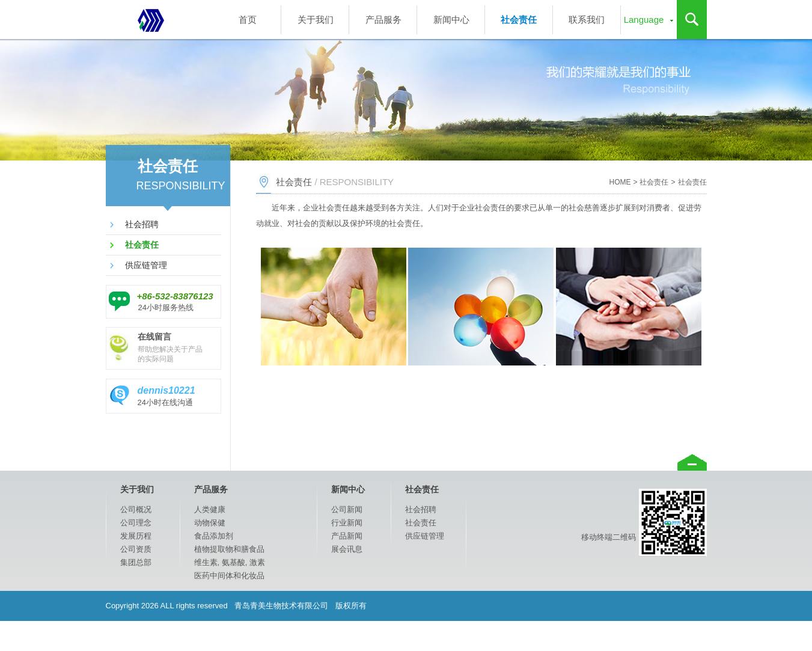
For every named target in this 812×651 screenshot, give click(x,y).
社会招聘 (142, 224)
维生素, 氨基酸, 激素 (230, 562)
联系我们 (587, 20)
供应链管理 (146, 265)
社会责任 (519, 20)
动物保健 (210, 523)
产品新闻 (347, 536)
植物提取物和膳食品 (229, 549)
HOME (620, 182)
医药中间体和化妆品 (229, 576)
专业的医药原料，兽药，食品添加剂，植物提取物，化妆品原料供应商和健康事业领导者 (151, 20)
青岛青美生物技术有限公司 (282, 606)
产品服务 (383, 20)
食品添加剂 (214, 536)
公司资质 (136, 549)
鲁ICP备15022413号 (671, 636)
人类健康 (210, 509)
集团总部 (136, 562)
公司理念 (136, 523)
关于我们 (316, 20)
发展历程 (136, 536)
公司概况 (136, 509)
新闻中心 (451, 20)
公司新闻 (347, 509)
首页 (248, 20)
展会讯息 (347, 549)
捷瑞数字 (585, 636)
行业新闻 (347, 523)
